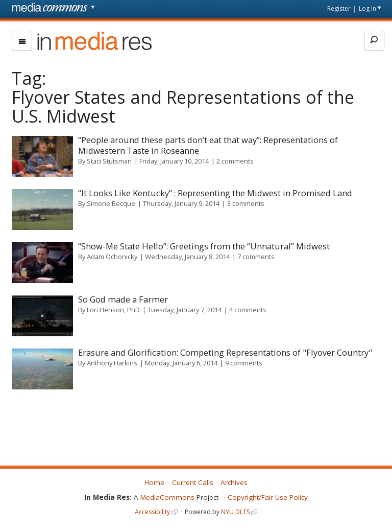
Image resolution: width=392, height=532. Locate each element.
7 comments (256, 257)
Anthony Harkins (112, 363)
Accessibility (152, 512)
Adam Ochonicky (112, 257)
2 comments (235, 161)
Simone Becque (111, 203)
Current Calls (193, 482)
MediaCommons (167, 497)
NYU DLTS (235, 512)
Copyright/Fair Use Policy (268, 497)
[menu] (22, 41)
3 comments (246, 203)
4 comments (248, 310)
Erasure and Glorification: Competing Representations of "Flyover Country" (225, 352)
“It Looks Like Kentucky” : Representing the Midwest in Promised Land (215, 193)
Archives (234, 482)
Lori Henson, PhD (113, 310)
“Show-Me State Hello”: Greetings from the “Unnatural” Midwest (204, 246)
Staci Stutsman (109, 161)
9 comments (244, 363)
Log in (367, 8)
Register (339, 8)
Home (154, 482)
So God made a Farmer (123, 299)
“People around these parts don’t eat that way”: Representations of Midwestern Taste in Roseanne (208, 145)
